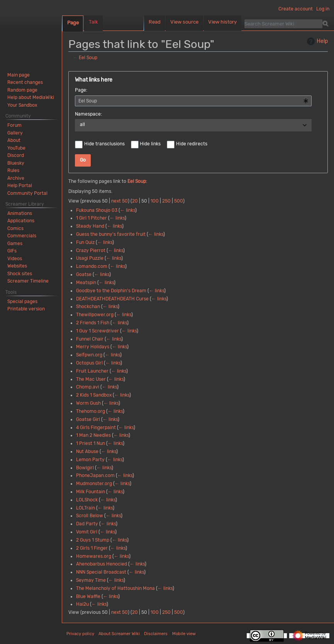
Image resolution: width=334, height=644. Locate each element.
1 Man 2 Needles (93, 435)
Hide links (150, 144)
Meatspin (86, 283)
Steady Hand (90, 226)
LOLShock (87, 500)
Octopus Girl (89, 363)
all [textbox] (82, 124)
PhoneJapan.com (95, 475)
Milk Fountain (91, 492)
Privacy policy (80, 634)
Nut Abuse (87, 451)
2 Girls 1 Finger (92, 548)
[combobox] (193, 101)
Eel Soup (88, 58)
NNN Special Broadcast (101, 572)
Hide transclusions (104, 144)
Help (316, 41)
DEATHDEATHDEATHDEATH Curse (112, 299)
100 (155, 201)
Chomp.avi (88, 387)
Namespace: (88, 114)
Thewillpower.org (95, 315)
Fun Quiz (85, 242)
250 (166, 201)
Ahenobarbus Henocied (102, 564)
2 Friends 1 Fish (93, 323)
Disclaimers (156, 634)
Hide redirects (192, 144)
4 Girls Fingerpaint (96, 428)
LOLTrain (86, 508)
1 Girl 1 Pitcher (92, 218)
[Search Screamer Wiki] (283, 24)
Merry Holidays (93, 347)
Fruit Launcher (92, 371)
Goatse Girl (88, 419)
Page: (81, 90)
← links (128, 210)
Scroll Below (90, 516)
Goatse (84, 274)
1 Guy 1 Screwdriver (97, 331)
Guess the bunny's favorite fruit (111, 234)
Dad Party (87, 524)
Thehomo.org (91, 411)
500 (179, 201)
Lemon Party (90, 460)
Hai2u (82, 604)
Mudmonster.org (94, 484)
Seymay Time (91, 580)
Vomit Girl (87, 532)
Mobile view (184, 634)
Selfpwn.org (89, 355)
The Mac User (91, 379)
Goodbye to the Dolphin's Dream (111, 291)
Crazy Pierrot (91, 250)
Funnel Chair (90, 339)
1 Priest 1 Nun (91, 443)
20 (135, 201)
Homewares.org (94, 556)
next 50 (120, 201)
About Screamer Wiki (119, 634)
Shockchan (88, 307)
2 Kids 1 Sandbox (94, 395)
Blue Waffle (88, 596)
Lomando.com (92, 266)
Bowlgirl (85, 468)
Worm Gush (88, 403)
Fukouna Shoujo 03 (97, 210)
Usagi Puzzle (90, 258)
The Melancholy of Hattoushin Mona (115, 588)
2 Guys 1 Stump (93, 540)
